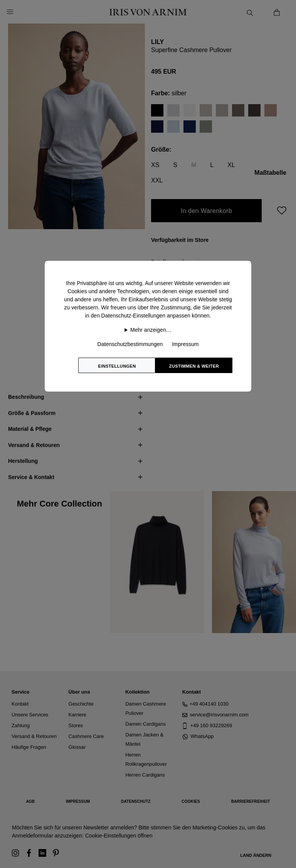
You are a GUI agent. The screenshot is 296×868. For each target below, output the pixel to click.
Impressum (185, 344)
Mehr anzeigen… (151, 330)
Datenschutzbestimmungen (130, 344)
